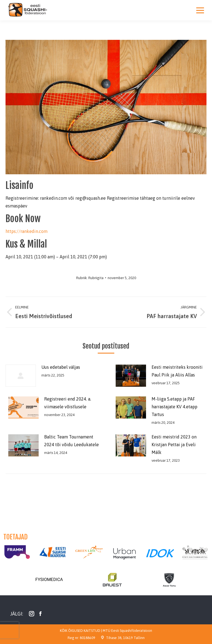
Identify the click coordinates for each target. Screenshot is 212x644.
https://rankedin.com (26, 231)
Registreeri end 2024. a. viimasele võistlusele (68, 403)
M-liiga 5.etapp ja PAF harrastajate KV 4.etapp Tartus (174, 407)
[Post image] (21, 376)
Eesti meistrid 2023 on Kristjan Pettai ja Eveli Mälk (174, 445)
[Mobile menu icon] (200, 10)
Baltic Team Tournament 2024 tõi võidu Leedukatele (71, 441)
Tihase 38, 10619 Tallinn (125, 638)
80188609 (88, 638)
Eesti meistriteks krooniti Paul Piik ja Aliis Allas (177, 371)
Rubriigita (96, 278)
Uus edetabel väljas (61, 367)
